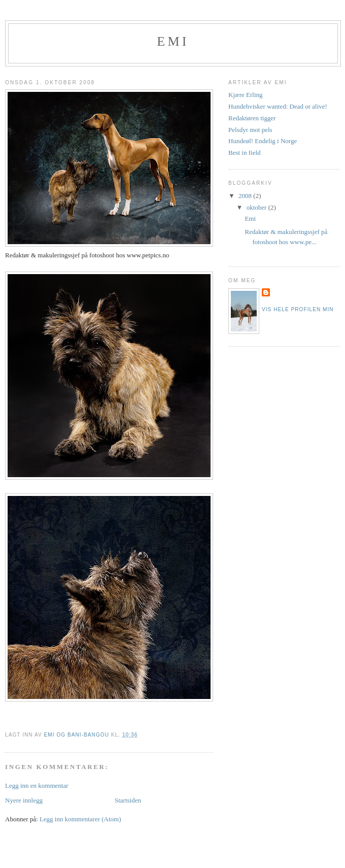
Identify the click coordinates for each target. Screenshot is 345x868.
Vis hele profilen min (298, 309)
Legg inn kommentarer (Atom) (80, 819)
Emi (173, 41)
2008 (246, 196)
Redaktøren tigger (252, 118)
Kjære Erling (246, 95)
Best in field (245, 153)
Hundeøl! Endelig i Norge (263, 141)
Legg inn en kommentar (37, 786)
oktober (257, 207)
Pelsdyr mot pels (250, 130)
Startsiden (128, 800)
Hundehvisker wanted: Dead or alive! (278, 106)
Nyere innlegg (24, 800)
